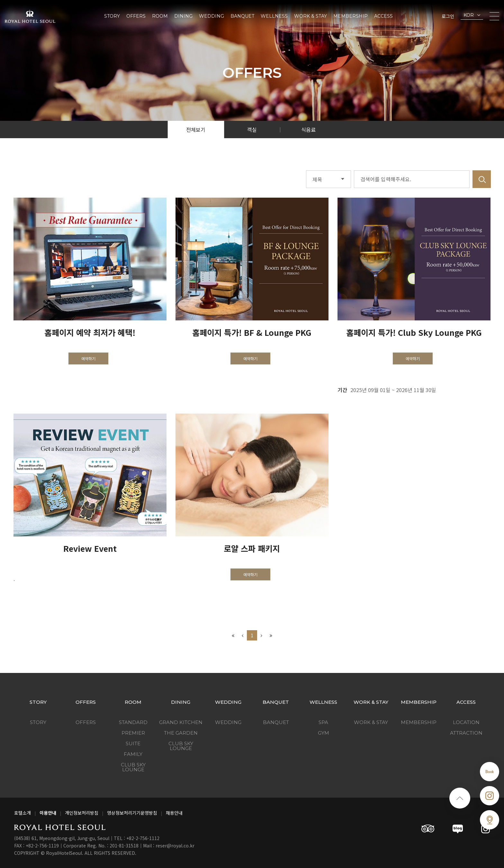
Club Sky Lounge (133, 767)
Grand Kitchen (181, 722)
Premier (133, 733)
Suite (133, 743)
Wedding (212, 16)
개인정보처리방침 (82, 813)
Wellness (274, 16)
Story (112, 16)
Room (160, 16)
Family (133, 754)
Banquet (242, 16)
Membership (351, 16)
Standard (133, 722)
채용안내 (174, 813)
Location (466, 722)
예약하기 (88, 358)
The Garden (181, 733)
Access (383, 16)
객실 (252, 130)
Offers (136, 16)
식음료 (308, 130)
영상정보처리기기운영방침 (132, 813)
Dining (183, 16)
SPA (323, 722)
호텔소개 (22, 813)
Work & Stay (310, 16)
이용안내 (48, 813)
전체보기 (196, 130)
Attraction (466, 733)
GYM (324, 733)
